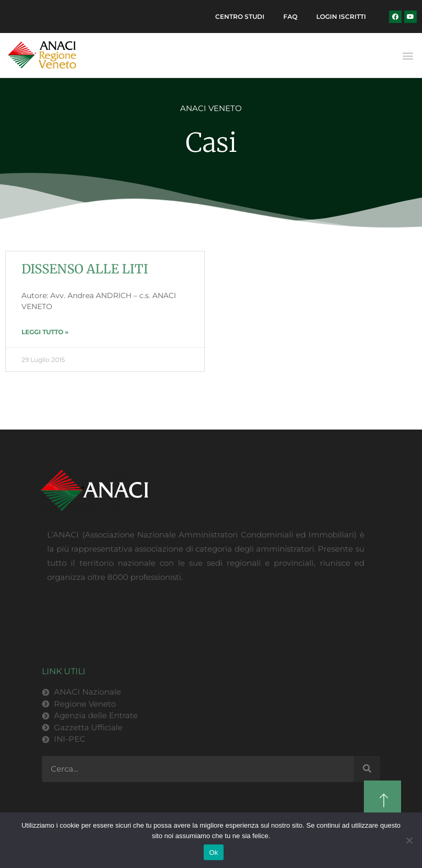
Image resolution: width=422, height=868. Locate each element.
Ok (213, 853)
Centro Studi (235, 17)
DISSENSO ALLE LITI (85, 270)
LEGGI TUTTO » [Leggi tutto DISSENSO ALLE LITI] (45, 333)
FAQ (287, 17)
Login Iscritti (340, 17)
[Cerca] (367, 770)
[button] (408, 57)
